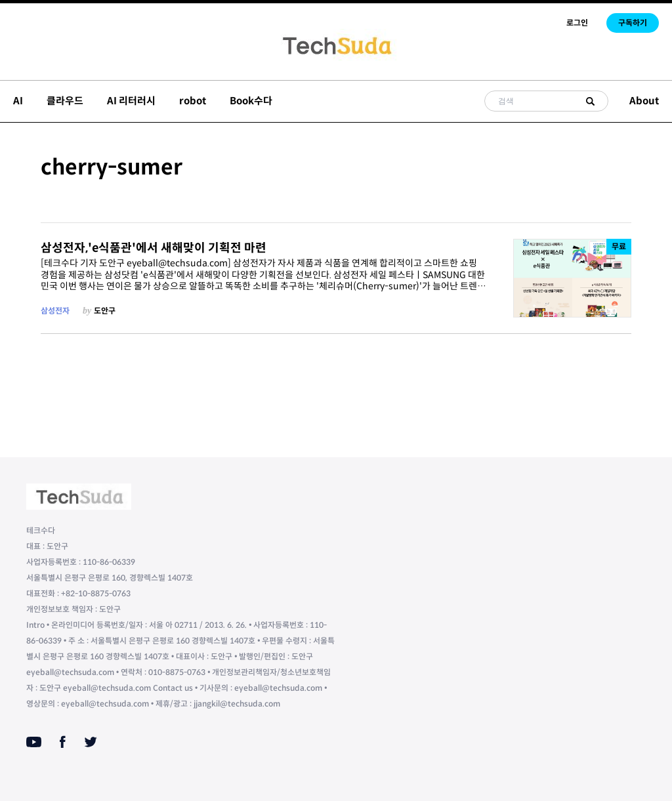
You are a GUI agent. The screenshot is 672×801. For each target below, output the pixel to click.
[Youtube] (34, 742)
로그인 (577, 23)
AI (18, 101)
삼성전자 (55, 311)
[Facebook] (63, 742)
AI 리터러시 (131, 101)
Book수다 (251, 101)
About (644, 101)
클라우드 (65, 101)
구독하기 (633, 23)
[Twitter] (91, 742)
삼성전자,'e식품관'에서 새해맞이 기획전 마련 (154, 248)
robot (193, 101)
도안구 (105, 311)
